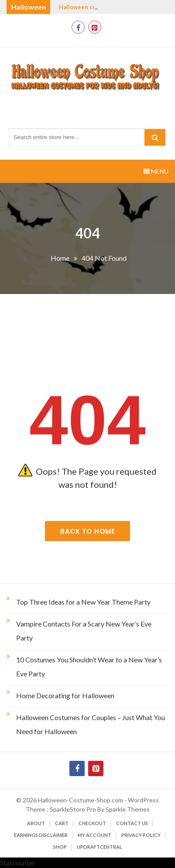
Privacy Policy (141, 835)
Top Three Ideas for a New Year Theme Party (83, 602)
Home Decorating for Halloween (65, 695)
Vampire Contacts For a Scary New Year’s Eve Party (84, 631)
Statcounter (18, 863)
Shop (60, 847)
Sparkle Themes (128, 809)
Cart (62, 823)
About (36, 823)
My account (94, 835)
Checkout (92, 823)
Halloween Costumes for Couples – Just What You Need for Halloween (91, 724)
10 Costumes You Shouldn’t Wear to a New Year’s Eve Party (89, 667)
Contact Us (132, 823)
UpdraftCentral (100, 847)
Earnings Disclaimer (41, 835)
